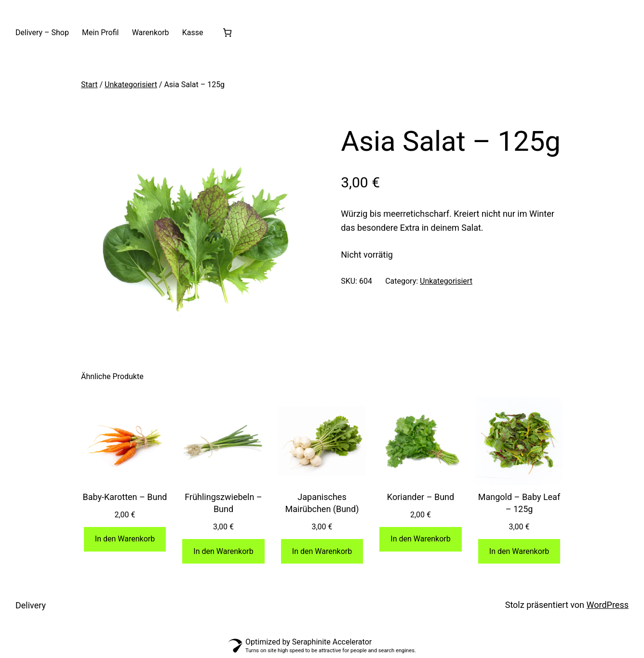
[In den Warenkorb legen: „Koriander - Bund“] (421, 539)
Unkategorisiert (131, 85)
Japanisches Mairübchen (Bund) (322, 503)
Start (89, 85)
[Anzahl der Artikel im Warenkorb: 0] (227, 33)
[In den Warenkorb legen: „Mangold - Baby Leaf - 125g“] (519, 551)
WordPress (608, 605)
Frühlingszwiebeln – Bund (223, 503)
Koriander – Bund (421, 497)
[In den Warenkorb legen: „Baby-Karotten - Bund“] (125, 539)
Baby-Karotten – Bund (125, 497)
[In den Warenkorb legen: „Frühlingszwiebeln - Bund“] (223, 551)
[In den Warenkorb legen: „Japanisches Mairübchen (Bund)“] (322, 551)
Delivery (31, 605)
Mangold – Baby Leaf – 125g (519, 503)
